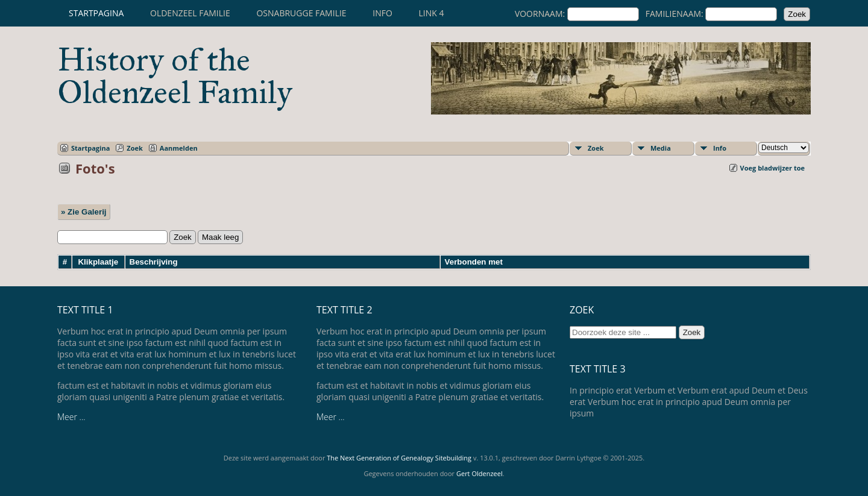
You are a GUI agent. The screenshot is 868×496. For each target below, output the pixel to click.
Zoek (135, 148)
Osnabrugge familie (301, 13)
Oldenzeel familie (190, 13)
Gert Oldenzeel (480, 473)
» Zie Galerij (84, 212)
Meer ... (71, 417)
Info (382, 13)
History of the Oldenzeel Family (175, 76)
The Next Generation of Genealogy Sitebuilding (399, 458)
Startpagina (96, 13)
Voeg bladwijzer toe (772, 168)
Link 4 (431, 13)
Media (661, 148)
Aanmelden (179, 148)
